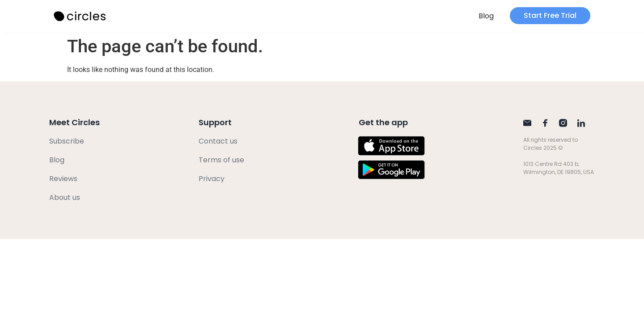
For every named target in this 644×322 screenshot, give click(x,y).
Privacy (212, 179)
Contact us (218, 141)
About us (65, 197)
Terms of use (221, 160)
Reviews (63, 179)
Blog (486, 16)
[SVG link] (80, 16)
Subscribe (67, 141)
